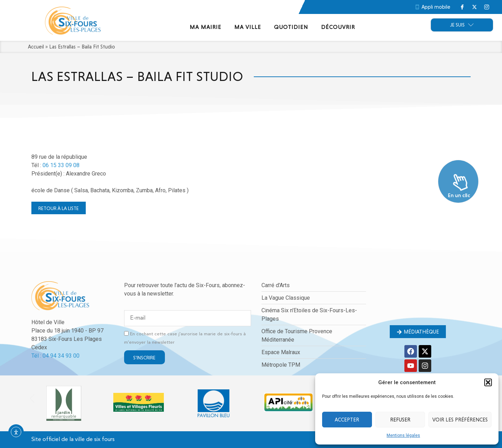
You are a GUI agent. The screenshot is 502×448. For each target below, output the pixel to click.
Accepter (347, 420)
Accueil (36, 47)
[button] (488, 382)
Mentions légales (403, 435)
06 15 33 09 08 (61, 165)
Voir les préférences (460, 420)
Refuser (400, 420)
